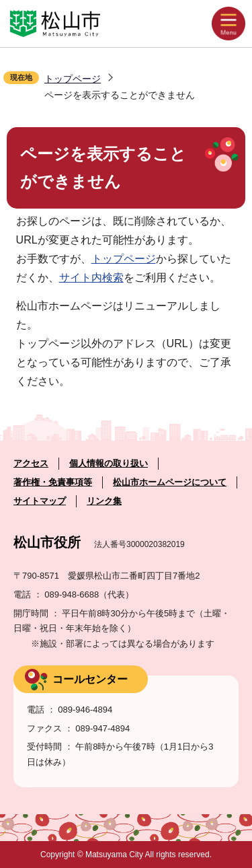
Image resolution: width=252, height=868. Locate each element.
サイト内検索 (91, 278)
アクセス (31, 463)
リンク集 (104, 501)
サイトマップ (40, 501)
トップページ (73, 79)
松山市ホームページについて (170, 482)
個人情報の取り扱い (109, 463)
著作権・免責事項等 (53, 482)
